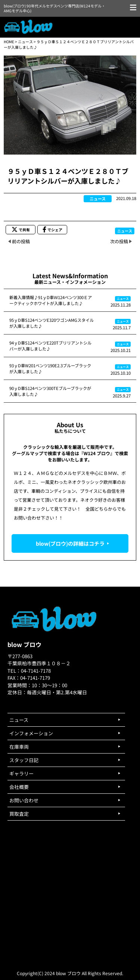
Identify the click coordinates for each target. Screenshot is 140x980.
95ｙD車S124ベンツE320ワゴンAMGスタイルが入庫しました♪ (52, 323)
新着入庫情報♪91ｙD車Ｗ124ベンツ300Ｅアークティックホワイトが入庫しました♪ (51, 300)
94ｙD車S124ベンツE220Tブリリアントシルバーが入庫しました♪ (50, 346)
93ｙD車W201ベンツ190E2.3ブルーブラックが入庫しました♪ (50, 368)
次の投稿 (119, 241)
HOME (9, 42)
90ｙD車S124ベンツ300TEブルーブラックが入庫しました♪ (50, 391)
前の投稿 (21, 241)
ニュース (25, 42)
